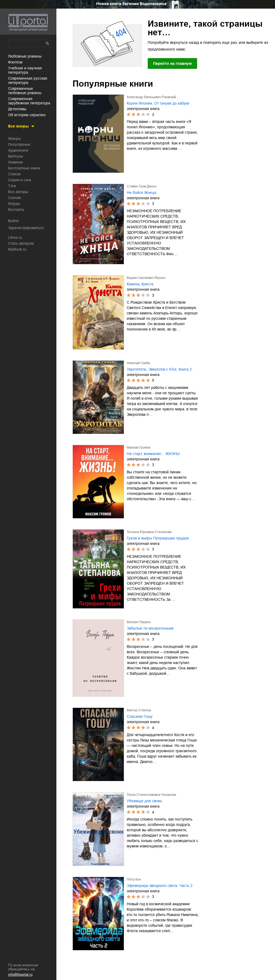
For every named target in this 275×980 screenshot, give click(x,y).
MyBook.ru (17, 249)
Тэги (12, 186)
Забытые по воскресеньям (150, 628)
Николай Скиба (138, 363)
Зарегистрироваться (26, 228)
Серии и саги (20, 180)
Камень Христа (140, 284)
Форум (14, 204)
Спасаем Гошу (140, 716)
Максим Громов (138, 448)
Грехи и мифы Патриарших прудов (158, 538)
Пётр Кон (134, 879)
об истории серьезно (27, 115)
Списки (14, 174)
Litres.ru (15, 237)
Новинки (15, 162)
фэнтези (15, 62)
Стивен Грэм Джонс (142, 186)
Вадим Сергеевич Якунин (146, 278)
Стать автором (21, 243)
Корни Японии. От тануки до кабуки (158, 103)
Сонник (15, 198)
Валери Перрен (139, 622)
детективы (17, 109)
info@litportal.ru (20, 974)
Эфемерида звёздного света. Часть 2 (160, 886)
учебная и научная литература (25, 70)
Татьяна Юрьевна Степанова (149, 532)
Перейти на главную (172, 63)
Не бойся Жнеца (142, 193)
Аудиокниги (18, 150)
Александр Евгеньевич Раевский (151, 97)
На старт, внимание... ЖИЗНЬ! (153, 454)
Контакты (16, 210)
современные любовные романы (25, 91)
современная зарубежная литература (29, 101)
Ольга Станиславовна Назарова (151, 795)
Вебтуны (16, 156)
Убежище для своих (144, 801)
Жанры (14, 139)
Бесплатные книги (24, 168)
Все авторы (18, 192)
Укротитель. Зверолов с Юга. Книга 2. (160, 369)
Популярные (19, 144)
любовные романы (25, 56)
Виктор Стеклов (139, 710)
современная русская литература (28, 80)
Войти (13, 221)
